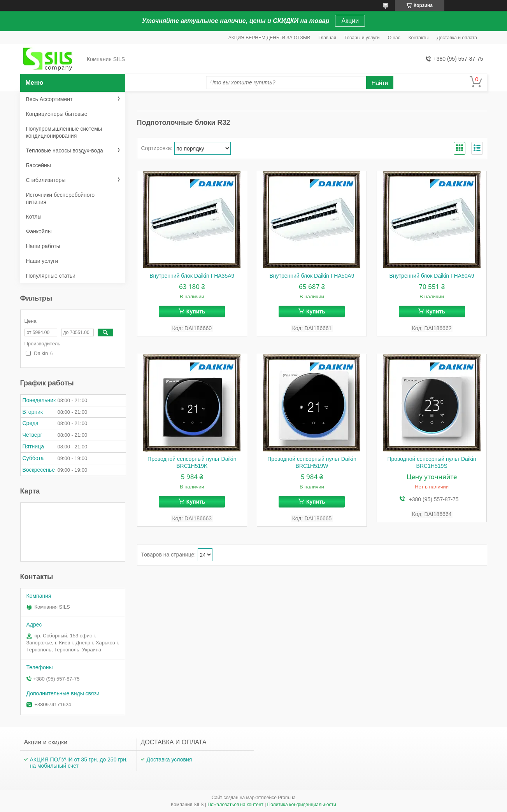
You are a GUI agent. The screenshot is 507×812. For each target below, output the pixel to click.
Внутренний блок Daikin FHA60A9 (432, 276)
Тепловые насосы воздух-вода (65, 150)
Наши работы (43, 246)
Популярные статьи (51, 276)
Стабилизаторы (46, 180)
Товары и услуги (362, 38)
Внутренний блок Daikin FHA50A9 (312, 276)
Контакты (419, 38)
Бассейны (39, 165)
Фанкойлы (39, 231)
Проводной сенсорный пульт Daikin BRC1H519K (192, 462)
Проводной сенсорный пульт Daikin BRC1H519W (312, 462)
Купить (196, 311)
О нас (394, 38)
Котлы (34, 217)
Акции (350, 21)
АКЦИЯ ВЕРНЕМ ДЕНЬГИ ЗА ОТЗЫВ (269, 38)
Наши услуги (42, 261)
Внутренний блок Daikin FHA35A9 (192, 276)
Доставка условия (169, 759)
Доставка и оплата (457, 38)
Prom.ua (287, 798)
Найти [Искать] (380, 83)
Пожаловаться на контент (235, 805)
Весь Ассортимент (49, 99)
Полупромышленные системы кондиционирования (64, 132)
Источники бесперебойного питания (61, 198)
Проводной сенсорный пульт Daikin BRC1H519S (432, 462)
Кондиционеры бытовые (57, 114)
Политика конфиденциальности (302, 805)
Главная (327, 38)
